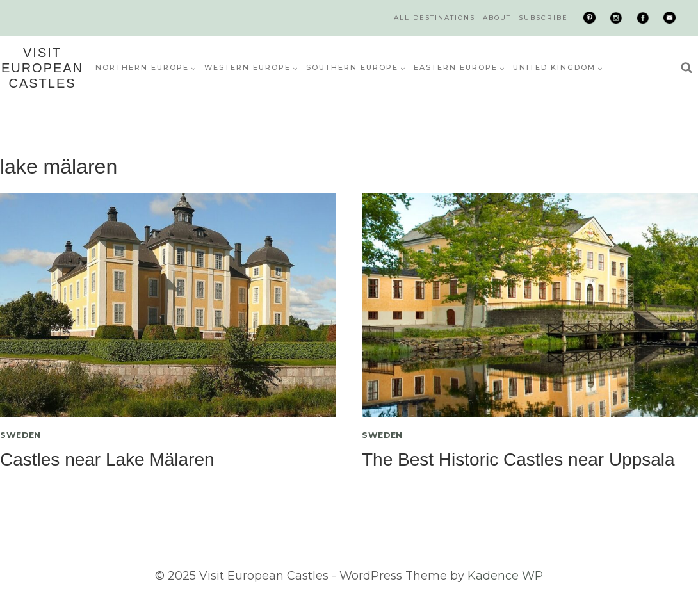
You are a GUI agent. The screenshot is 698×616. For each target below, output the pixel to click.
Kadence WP (505, 576)
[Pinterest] (590, 18)
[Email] (669, 18)
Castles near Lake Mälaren (107, 459)
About (497, 18)
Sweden (20, 435)
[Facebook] (643, 18)
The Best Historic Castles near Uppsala (518, 459)
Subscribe (543, 18)
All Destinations (434, 18)
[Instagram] (616, 18)
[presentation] (168, 305)
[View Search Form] (686, 68)
